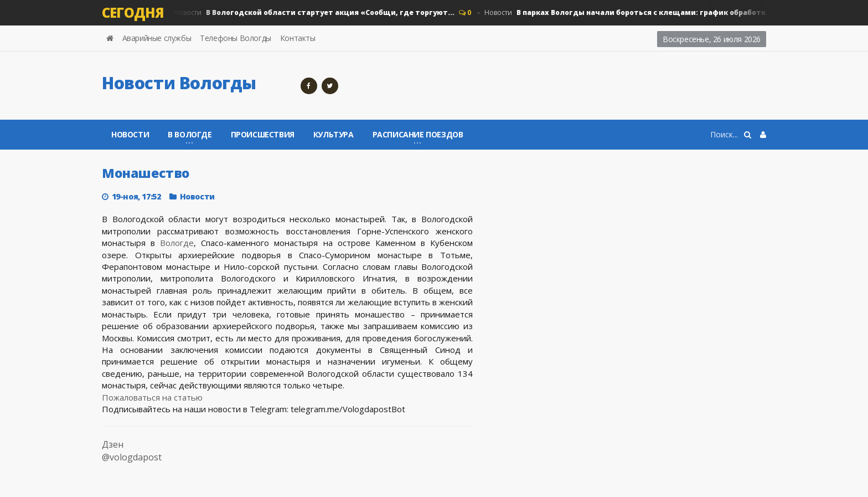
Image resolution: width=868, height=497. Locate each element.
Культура (334, 134)
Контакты (298, 38)
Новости (314, 13)
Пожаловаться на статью (152, 397)
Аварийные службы (157, 38)
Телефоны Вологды (236, 38)
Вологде (177, 243)
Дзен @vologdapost (132, 451)
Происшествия (263, 134)
